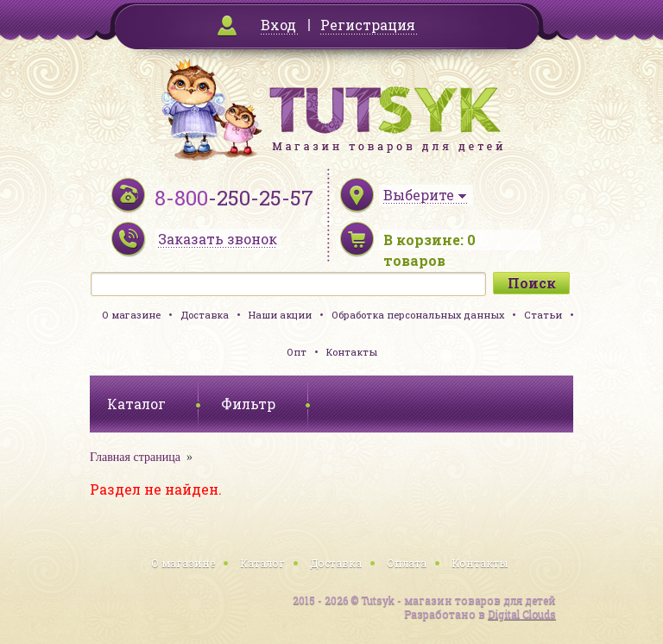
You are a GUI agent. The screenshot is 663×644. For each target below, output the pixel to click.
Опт (297, 352)
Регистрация (368, 25)
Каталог (262, 563)
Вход (278, 25)
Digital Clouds (522, 614)
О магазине (131, 315)
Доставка (205, 315)
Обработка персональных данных (418, 315)
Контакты (352, 352)
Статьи (543, 315)
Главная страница (135, 457)
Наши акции (280, 315)
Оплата (407, 563)
